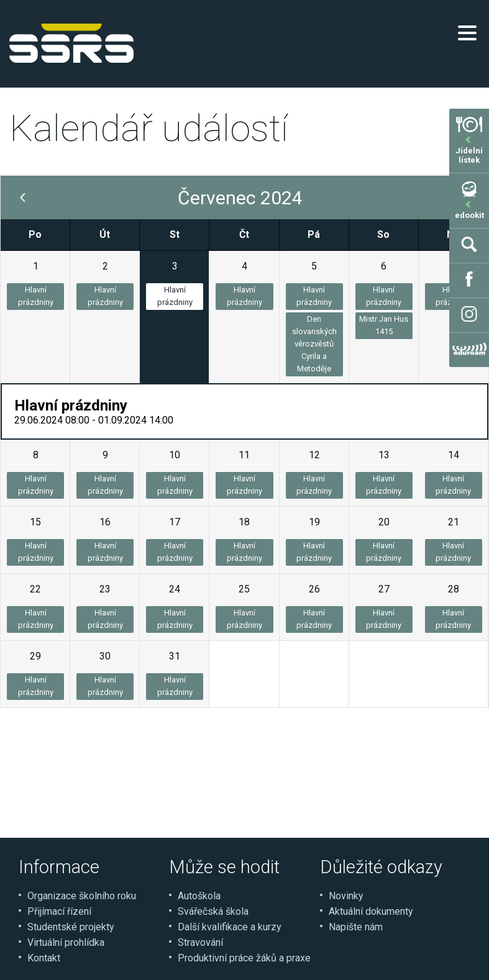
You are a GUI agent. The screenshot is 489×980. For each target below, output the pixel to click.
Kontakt (44, 958)
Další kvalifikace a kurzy (230, 927)
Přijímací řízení (59, 911)
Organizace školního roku (82, 896)
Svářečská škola (213, 911)
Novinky (346, 896)
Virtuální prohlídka (66, 942)
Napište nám (356, 927)
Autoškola (199, 896)
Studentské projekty (71, 927)
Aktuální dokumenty (371, 911)
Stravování (200, 942)
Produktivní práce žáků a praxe (244, 958)
